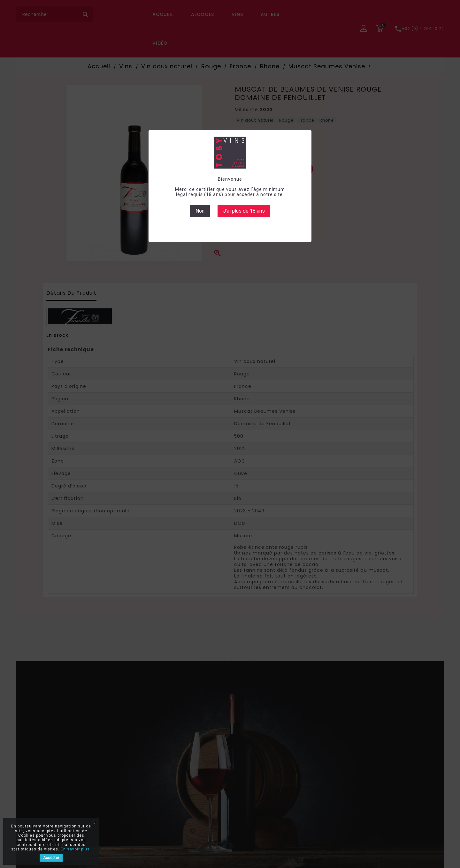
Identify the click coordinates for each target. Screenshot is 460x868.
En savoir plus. (76, 849)
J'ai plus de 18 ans (244, 211)
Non (200, 211)
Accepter (51, 858)
